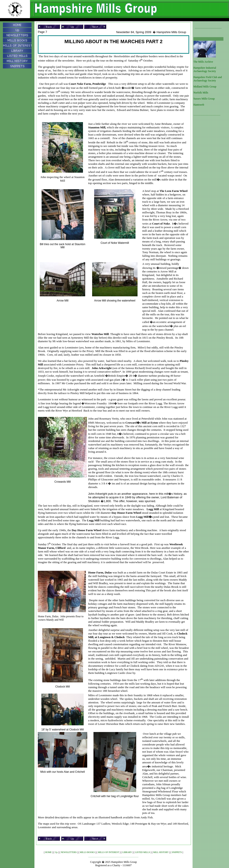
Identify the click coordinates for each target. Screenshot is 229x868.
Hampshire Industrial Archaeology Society (205, 69)
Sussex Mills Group (204, 99)
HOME (48, 852)
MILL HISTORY (161, 852)
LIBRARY (127, 852)
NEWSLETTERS (69, 852)
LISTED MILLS (143, 852)
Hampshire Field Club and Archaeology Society (208, 79)
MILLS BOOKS (87, 852)
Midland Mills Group (205, 87)
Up (56, 852)
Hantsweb (199, 105)
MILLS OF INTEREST (109, 852)
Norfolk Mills (201, 93)
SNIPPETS (177, 852)
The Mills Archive (203, 62)
